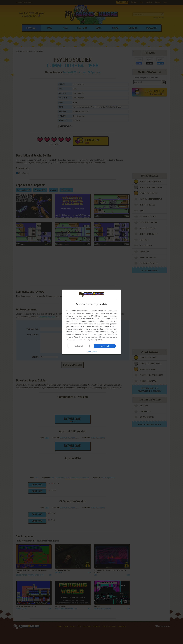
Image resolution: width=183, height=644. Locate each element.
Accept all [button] (105, 346)
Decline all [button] (78, 346)
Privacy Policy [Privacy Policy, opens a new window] (97, 339)
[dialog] (91, 322)
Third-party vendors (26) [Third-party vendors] (90, 324)
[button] (91, 351)
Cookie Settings (84, 339)
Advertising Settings (82, 337)
